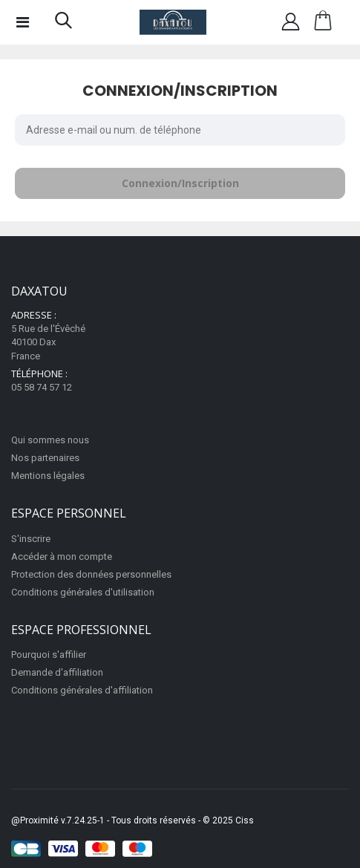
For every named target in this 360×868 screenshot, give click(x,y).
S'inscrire (31, 539)
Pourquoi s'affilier (49, 655)
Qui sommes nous (50, 440)
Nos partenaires (45, 458)
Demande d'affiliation (57, 672)
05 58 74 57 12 (42, 387)
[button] (63, 24)
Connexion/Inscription (180, 183)
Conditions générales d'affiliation (82, 690)
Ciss (245, 820)
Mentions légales (48, 476)
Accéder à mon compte (62, 557)
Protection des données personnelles (91, 574)
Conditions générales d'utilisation (83, 592)
